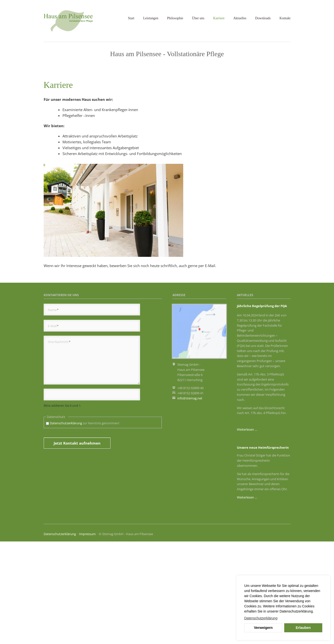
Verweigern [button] (263, 628)
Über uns (198, 18)
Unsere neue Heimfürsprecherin (263, 550)
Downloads (263, 18)
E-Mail (53, 428)
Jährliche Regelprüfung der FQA (262, 408)
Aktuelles (240, 18)
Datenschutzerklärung (66, 526)
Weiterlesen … (247, 532)
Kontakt (285, 18)
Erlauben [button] (303, 628)
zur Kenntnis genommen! (85, 526)
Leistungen (151, 18)
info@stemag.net (190, 501)
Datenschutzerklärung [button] (261, 618)
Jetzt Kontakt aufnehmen (77, 546)
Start (131, 18)
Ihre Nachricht (59, 444)
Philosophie (175, 18)
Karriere (219, 18)
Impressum (87, 636)
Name (53, 412)
